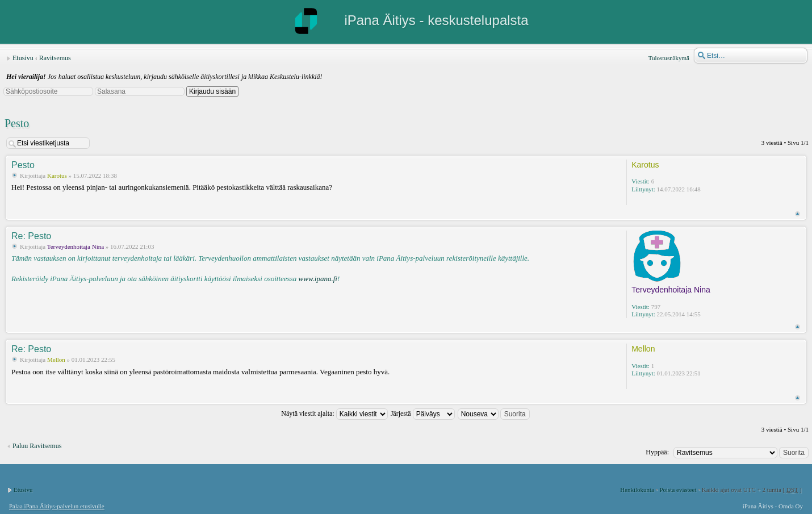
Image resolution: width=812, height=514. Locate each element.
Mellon (56, 360)
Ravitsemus (55, 58)
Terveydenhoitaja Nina (76, 246)
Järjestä (423, 413)
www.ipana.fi (317, 279)
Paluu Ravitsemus (37, 446)
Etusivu (23, 58)
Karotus (57, 175)
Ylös (798, 214)
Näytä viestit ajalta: (334, 413)
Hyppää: (657, 452)
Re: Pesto (31, 236)
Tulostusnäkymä (669, 58)
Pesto (17, 123)
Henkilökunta (637, 490)
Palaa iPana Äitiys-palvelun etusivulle (57, 506)
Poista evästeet (678, 490)
